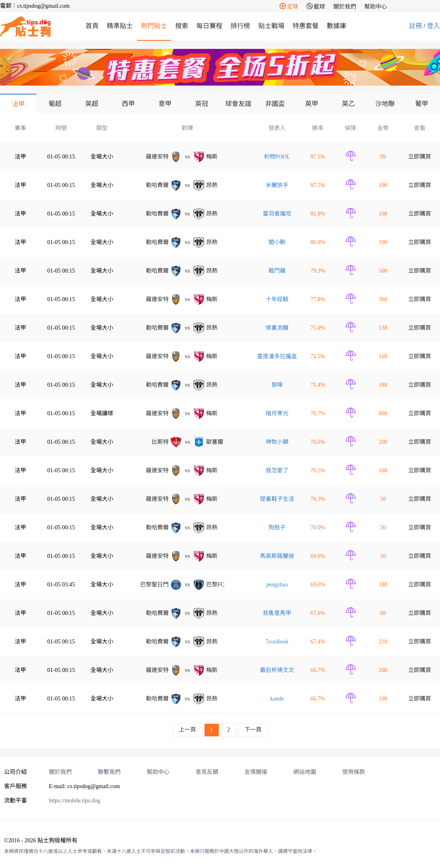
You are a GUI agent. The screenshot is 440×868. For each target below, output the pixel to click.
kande (277, 699)
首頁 (92, 26)
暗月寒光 (277, 413)
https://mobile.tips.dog (75, 801)
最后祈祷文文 (277, 670)
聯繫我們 (109, 772)
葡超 (55, 104)
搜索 (182, 26)
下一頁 (253, 730)
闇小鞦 (277, 242)
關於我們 (345, 7)
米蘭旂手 (277, 185)
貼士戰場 (271, 26)
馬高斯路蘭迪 (277, 556)
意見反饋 (207, 772)
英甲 (312, 104)
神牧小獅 (277, 442)
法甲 (18, 104)
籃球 (316, 7)
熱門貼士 (154, 26)
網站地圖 (305, 772)
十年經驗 (277, 299)
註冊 (416, 26)
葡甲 (422, 104)
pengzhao (277, 585)
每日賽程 (209, 26)
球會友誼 (238, 104)
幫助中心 (376, 7)
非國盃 (275, 104)
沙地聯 (385, 104)
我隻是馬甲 (277, 613)
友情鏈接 (256, 772)
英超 (92, 104)
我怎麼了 (277, 470)
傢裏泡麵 (277, 328)
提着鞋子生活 (277, 499)
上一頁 (187, 730)
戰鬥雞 (277, 271)
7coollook (277, 642)
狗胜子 (277, 528)
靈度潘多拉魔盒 (277, 356)
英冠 (202, 104)
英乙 (348, 104)
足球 (289, 7)
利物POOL (277, 157)
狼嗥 (277, 385)
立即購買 (420, 157)
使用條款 (354, 772)
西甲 (128, 104)
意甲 (165, 104)
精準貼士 (120, 26)
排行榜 (240, 26)
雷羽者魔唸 (277, 214)
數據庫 (337, 26)
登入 (433, 26)
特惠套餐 (306, 26)
